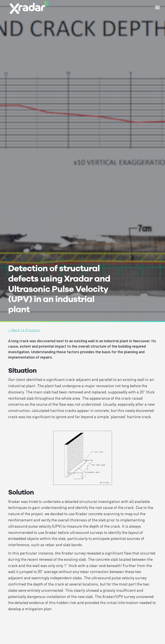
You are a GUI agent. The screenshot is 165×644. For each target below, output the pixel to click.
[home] (30, 7)
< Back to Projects (24, 330)
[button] (157, 8)
